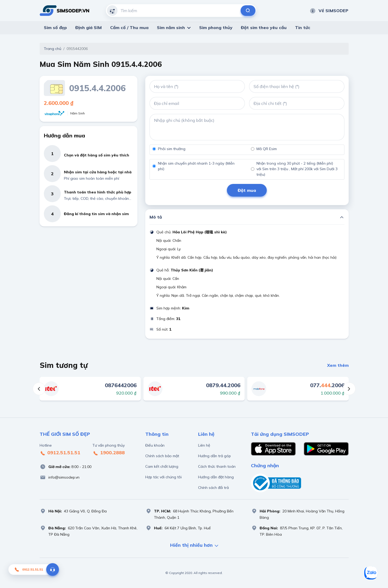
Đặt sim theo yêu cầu (264, 27)
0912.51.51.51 (60, 453)
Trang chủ (53, 49)
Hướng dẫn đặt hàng (216, 477)
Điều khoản (155, 445)
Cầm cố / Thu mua (129, 27)
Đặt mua (247, 190)
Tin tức (303, 27)
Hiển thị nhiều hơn (194, 546)
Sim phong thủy (216, 27)
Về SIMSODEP (329, 11)
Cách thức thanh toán (217, 466)
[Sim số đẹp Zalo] (371, 573)
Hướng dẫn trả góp (214, 456)
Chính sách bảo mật (162, 456)
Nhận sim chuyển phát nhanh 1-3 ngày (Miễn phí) (196, 166)
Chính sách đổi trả (213, 488)
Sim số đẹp (55, 27)
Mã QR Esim (267, 149)
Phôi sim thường (172, 149)
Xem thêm (338, 365)
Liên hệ (204, 445)
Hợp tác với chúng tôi (163, 477)
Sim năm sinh (171, 27)
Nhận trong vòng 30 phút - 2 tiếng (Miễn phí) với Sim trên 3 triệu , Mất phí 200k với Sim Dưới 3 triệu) (297, 169)
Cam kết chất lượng (162, 466)
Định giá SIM (88, 27)
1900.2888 (109, 453)
